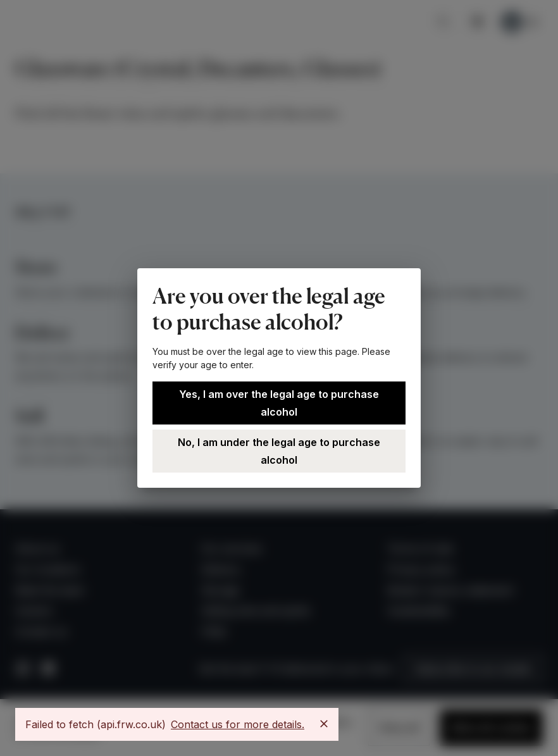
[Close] (324, 724)
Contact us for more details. (238, 724)
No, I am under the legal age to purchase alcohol (279, 451)
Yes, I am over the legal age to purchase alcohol (279, 403)
